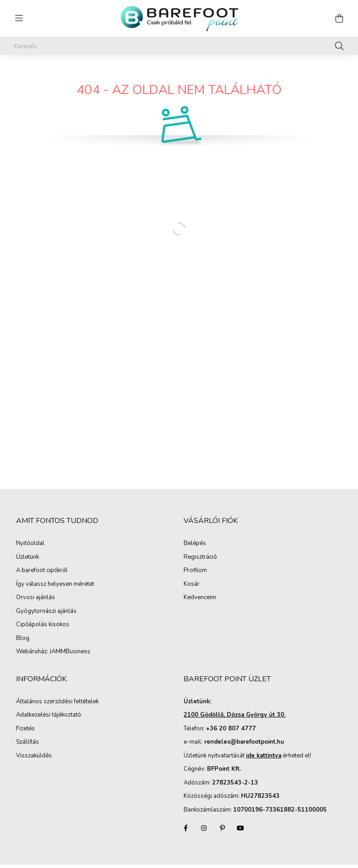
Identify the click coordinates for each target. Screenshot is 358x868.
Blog (23, 639)
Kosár (192, 584)
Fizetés (25, 729)
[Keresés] (179, 46)
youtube (241, 828)
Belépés (195, 544)
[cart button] (339, 18)
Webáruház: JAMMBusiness (53, 652)
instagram (204, 828)
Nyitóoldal (30, 544)
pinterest (222, 828)
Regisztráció (200, 557)
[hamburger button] (19, 18)
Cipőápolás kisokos (43, 625)
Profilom (195, 571)
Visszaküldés (34, 756)
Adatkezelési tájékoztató (49, 715)
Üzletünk (28, 557)
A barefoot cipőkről (42, 571)
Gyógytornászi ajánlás (46, 612)
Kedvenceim (200, 598)
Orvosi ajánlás (36, 598)
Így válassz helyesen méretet (55, 584)
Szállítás (28, 742)
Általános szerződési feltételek (57, 702)
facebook (185, 828)
